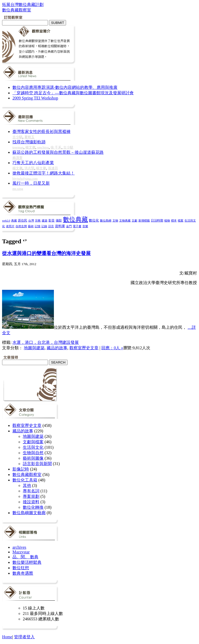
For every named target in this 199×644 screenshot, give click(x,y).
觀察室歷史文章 (84, 348)
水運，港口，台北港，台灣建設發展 (46, 342)
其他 (27, 485)
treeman (18, 147)
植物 (167, 220)
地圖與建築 (34, 348)
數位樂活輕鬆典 (27, 562)
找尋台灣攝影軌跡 (29, 142)
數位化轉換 (33, 507)
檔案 (181, 220)
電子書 (77, 226)
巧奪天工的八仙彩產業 (33, 163)
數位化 (94, 220)
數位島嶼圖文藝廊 (29, 513)
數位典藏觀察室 (27, 475)
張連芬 (53, 168)
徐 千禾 (56, 147)
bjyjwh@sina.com (25, 179)
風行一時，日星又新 (31, 183)
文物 (115, 220)
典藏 (14, 220)
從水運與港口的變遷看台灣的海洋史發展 (46, 253)
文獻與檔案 (33, 442)
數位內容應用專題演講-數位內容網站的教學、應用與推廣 (65, 87)
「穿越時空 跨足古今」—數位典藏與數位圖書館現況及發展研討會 (73, 93)
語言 (51, 226)
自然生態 (21, 226)
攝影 (59, 221)
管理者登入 (24, 637)
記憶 (38, 226)
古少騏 (17, 137)
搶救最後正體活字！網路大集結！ (44, 173)
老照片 (10, 226)
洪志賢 (29, 168)
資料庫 (60, 226)
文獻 (134, 220)
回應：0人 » (112, 348)
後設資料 (31, 502)
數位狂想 (21, 568)
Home (7, 637)
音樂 (85, 226)
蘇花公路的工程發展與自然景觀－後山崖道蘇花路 (58, 152)
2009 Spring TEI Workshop (35, 98)
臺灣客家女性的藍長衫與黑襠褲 (41, 132)
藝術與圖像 (33, 458)
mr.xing (18, 189)
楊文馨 (30, 147)
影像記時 (21, 469)
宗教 (38, 220)
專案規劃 (31, 496)
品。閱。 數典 (25, 557)
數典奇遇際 (23, 573)
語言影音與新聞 (37, 464)
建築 (45, 220)
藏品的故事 (57, 348)
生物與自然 (33, 453)
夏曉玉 (29, 137)
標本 (174, 220)
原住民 (23, 220)
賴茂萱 (17, 158)
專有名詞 (31, 491)
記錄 (44, 226)
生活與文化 (33, 447)
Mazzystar (21, 552)
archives (19, 547)
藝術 (31, 226)
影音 (52, 220)
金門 (69, 226)
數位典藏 (75, 219)
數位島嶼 (106, 220)
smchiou (43, 147)
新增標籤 (144, 221)
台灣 (31, 220)
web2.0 (6, 221)
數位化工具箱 (25, 480)
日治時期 (157, 221)
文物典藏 (125, 220)
